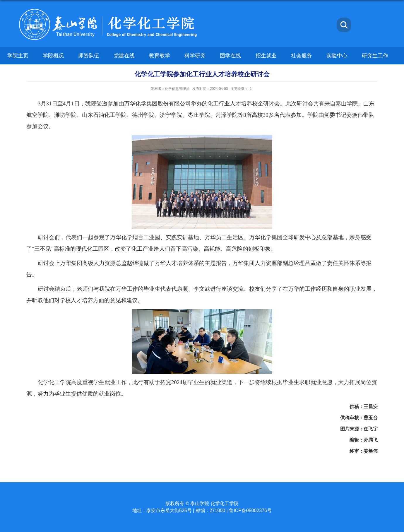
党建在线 (124, 56)
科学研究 (195, 56)
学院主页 (18, 56)
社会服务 (302, 56)
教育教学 (160, 56)
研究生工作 (375, 56)
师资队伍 (89, 56)
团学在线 (230, 56)
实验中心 (337, 56)
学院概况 (53, 56)
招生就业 (266, 56)
